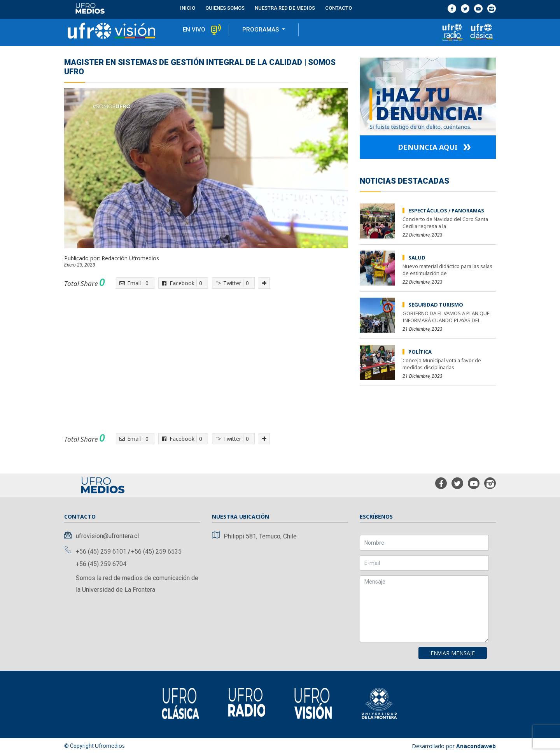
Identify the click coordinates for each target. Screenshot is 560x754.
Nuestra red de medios (285, 8)
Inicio (188, 8)
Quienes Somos (225, 8)
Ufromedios (110, 746)
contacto (339, 8)
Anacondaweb (476, 746)
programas (261, 30)
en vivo (194, 30)
